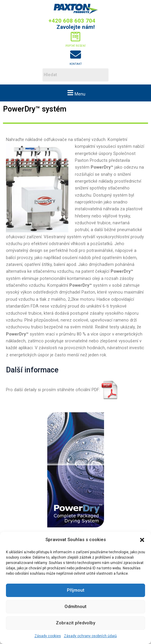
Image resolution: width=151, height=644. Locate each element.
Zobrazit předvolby (75, 623)
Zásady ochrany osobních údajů (90, 636)
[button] (142, 540)
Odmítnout (75, 607)
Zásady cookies (48, 636)
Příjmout (76, 590)
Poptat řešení (75, 46)
